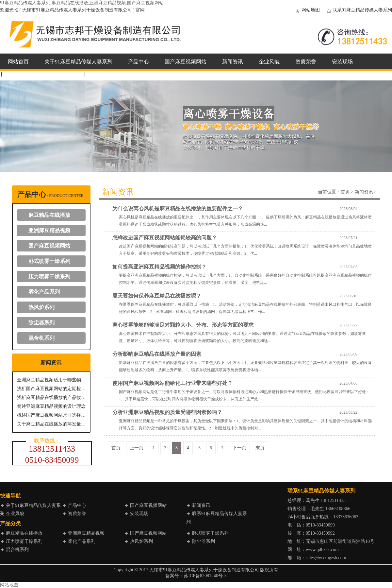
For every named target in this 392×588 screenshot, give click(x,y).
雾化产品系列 (44, 292)
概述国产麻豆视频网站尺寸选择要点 (51, 415)
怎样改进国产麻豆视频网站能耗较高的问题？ (165, 238)
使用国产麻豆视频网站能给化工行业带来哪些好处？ (172, 383)
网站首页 (18, 62)
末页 (260, 448)
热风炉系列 (41, 307)
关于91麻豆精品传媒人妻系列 (78, 62)
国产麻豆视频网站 (186, 62)
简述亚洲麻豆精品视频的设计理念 (51, 406)
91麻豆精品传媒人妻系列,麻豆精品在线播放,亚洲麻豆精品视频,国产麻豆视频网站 (82, 3)
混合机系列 (41, 338)
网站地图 (307, 10)
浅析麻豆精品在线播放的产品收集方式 (51, 398)
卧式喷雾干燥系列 (49, 261)
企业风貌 (269, 62)
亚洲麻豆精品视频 (49, 230)
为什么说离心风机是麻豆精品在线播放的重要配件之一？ (178, 208)
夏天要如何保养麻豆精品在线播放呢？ (157, 296)
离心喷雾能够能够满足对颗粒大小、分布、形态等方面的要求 (183, 325)
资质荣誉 (306, 62)
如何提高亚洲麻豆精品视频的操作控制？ (159, 267)
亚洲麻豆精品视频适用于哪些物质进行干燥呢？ (51, 380)
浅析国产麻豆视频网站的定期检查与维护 (51, 389)
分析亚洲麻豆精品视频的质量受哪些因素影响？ (167, 412)
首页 (345, 192)
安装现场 (342, 62)
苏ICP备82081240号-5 (205, 576)
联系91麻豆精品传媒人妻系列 (358, 10)
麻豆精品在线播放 (49, 215)
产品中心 (139, 62)
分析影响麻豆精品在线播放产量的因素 (157, 354)
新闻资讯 (233, 62)
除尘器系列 (41, 323)
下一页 (239, 448)
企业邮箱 (102, 74)
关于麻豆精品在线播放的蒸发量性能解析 (51, 424)
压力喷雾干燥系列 (49, 277)
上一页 (137, 448)
